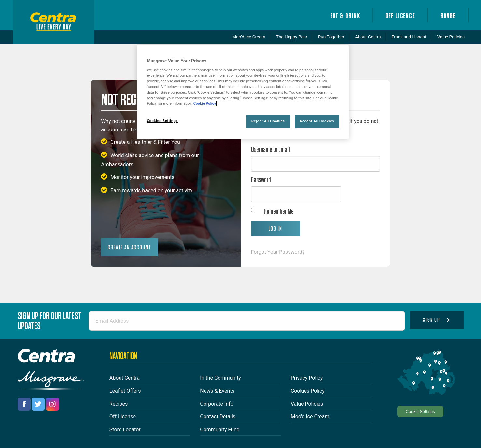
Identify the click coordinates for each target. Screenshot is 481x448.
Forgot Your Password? (278, 252)
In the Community (220, 378)
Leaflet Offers (125, 391)
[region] (243, 92)
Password (261, 180)
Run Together (331, 37)
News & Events (217, 391)
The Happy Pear (292, 37)
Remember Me (279, 212)
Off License (123, 417)
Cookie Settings (420, 411)
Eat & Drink (345, 16)
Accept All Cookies (317, 121)
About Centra (368, 37)
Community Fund (220, 430)
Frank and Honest (409, 37)
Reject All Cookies (268, 121)
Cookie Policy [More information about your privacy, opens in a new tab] (205, 103)
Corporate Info (217, 404)
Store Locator (125, 430)
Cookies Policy (308, 391)
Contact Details (218, 417)
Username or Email (270, 150)
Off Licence (400, 16)
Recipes (119, 404)
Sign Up (432, 320)
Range (448, 16)
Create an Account (129, 247)
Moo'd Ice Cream (310, 417)
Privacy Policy (307, 378)
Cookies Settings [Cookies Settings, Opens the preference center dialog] (163, 121)
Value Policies (451, 37)
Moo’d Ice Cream (249, 37)
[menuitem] (346, 15)
